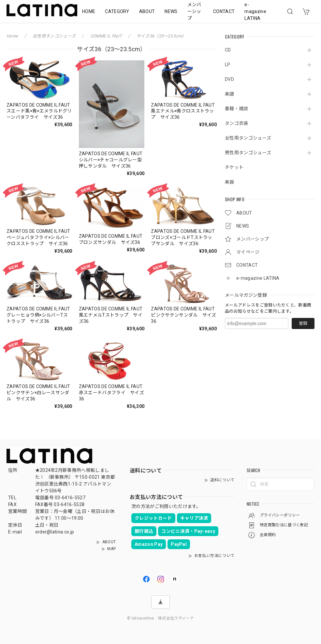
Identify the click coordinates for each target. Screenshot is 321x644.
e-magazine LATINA (255, 11)
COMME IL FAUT (107, 36)
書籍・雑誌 (237, 109)
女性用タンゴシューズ (248, 138)
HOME (89, 11)
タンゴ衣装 (237, 123)
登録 (303, 323)
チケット (234, 167)
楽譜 (230, 94)
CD (228, 50)
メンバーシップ (194, 11)
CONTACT (224, 11)
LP (228, 65)
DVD (229, 79)
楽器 (230, 182)
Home (12, 36)
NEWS (171, 11)
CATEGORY (117, 11)
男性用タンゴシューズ (248, 153)
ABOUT (147, 11)
